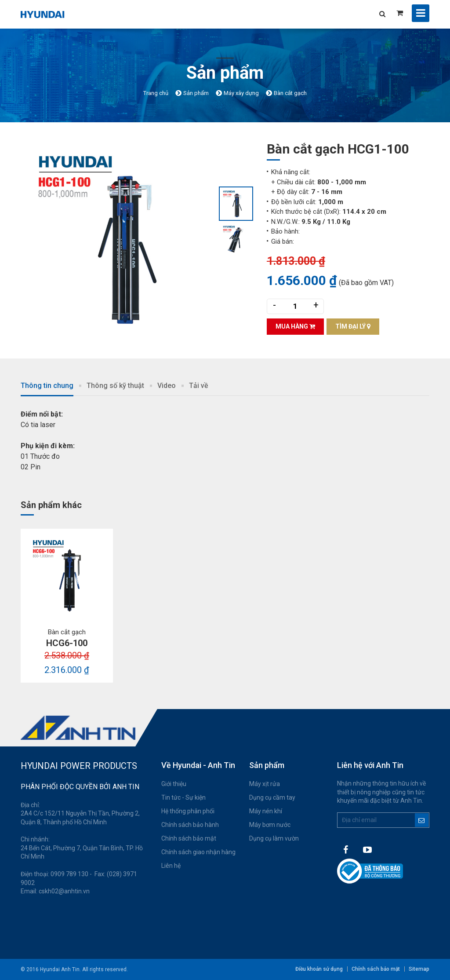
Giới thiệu (174, 784)
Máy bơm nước (270, 825)
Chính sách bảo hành (190, 825)
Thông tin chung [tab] (47, 386)
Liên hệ (171, 866)
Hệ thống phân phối (188, 811)
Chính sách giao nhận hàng (198, 852)
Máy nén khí (266, 811)
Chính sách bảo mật (189, 838)
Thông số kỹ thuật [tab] (115, 386)
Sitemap (419, 969)
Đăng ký (422, 820)
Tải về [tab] (199, 386)
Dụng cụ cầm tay (272, 797)
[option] (120, 239)
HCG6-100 (67, 643)
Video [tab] (167, 386)
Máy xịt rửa (265, 784)
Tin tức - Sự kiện (183, 797)
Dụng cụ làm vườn (274, 838)
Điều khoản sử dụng (319, 969)
